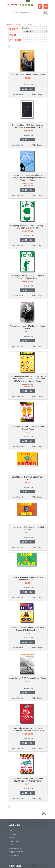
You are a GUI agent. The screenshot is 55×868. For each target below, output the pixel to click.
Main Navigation (9, 13)
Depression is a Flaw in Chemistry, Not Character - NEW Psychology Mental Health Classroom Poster (28, 178)
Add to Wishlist (17, 95)
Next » (14, 47)
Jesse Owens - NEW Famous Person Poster (28, 678)
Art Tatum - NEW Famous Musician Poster (28, 75)
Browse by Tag (20, 24)
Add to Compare (38, 95)
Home (9, 24)
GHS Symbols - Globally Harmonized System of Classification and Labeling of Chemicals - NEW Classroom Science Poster (28, 379)
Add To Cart (29, 89)
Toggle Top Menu (28, 1)
